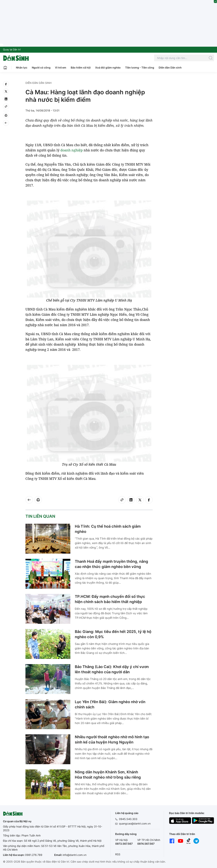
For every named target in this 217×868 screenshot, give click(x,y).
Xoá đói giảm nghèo (108, 67)
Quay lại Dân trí (12, 49)
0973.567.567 (124, 844)
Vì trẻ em (61, 67)
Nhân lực (22, 67)
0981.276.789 (34, 855)
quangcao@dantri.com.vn (135, 823)
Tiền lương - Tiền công (140, 67)
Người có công (41, 67)
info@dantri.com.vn (75, 855)
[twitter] (6, 91)
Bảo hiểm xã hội (81, 67)
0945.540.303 (128, 819)
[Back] (6, 123)
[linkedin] (6, 99)
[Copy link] (6, 106)
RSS (118, 854)
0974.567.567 (146, 844)
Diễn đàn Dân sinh (170, 67)
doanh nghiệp (72, 150)
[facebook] (6, 84)
